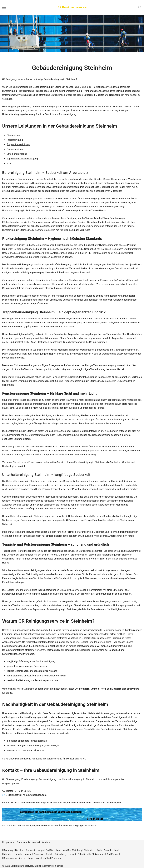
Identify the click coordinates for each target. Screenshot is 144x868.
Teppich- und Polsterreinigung (22, 159)
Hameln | (19, 854)
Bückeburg (61, 854)
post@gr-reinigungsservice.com (30, 795)
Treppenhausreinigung (18, 144)
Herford (72, 854)
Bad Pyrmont (113, 854)
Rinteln (50, 854)
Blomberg (8, 850)
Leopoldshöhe (42, 858)
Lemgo (40, 850)
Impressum (9, 842)
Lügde (99, 850)
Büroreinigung (14, 135)
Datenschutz (23, 842)
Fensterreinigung (15, 149)
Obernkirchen (111, 850)
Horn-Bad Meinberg (72, 850)
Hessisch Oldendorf (34, 854)
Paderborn (57, 858)
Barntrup (20, 850)
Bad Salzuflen (53, 850)
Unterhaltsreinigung (17, 154)
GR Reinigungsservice (72, 7)
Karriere (46, 842)
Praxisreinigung (15, 140)
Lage (31, 858)
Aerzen (23, 858)
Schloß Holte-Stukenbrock (91, 854)
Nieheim (8, 854)
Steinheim (89, 850)
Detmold (30, 850)
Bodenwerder (10, 858)
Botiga (60, 866)
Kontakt (36, 842)
